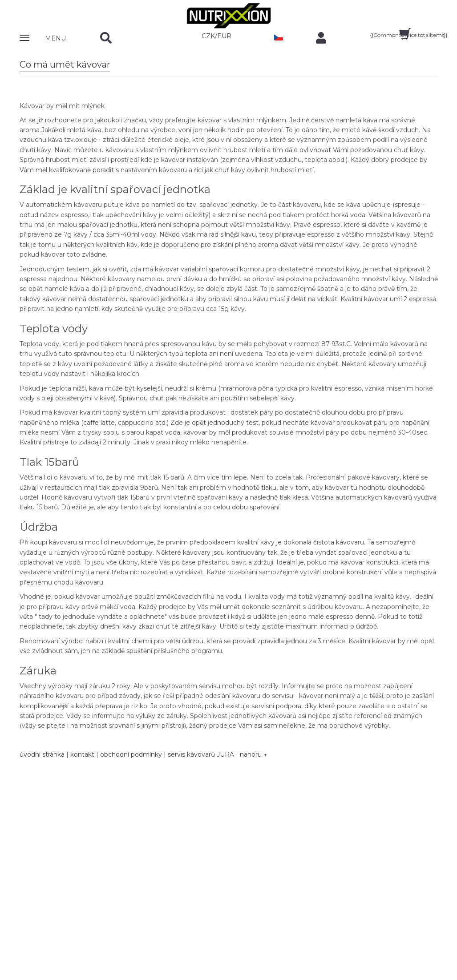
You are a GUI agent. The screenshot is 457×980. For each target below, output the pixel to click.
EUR (224, 36)
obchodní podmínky (131, 754)
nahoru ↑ (253, 754)
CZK (208, 36)
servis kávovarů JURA (201, 754)
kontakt (82, 754)
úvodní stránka (42, 754)
